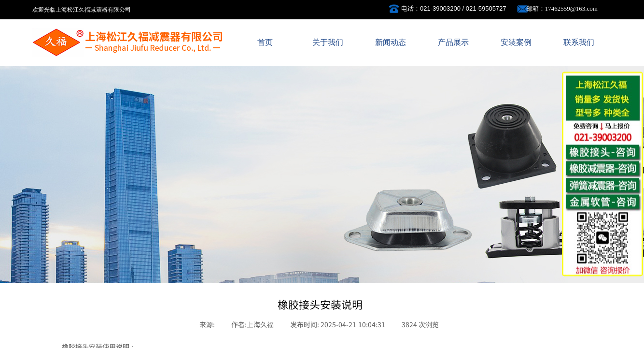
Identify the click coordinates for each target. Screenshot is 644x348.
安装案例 (516, 42)
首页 (265, 42)
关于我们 (328, 42)
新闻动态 (391, 42)
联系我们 (579, 42)
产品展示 (453, 42)
